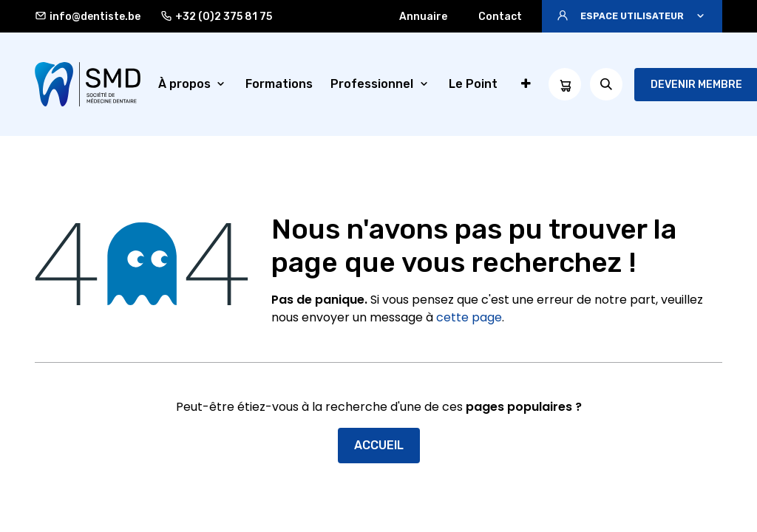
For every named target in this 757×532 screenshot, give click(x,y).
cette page (469, 317)
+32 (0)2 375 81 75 (216, 16)
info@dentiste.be (88, 16)
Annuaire (423, 17)
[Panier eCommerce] (565, 84)
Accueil (379, 445)
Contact (500, 17)
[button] (632, 16)
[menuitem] (193, 84)
